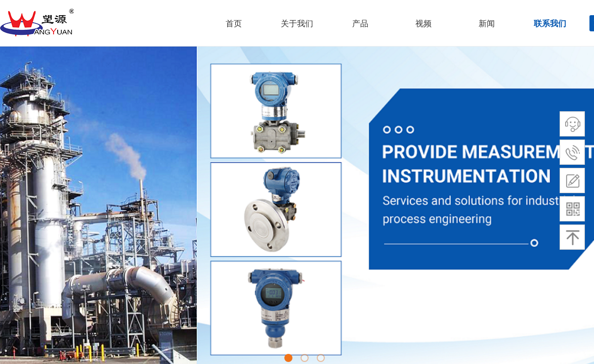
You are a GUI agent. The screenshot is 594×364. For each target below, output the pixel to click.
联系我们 (550, 24)
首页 (234, 24)
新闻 (487, 24)
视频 (423, 24)
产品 (360, 24)
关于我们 (297, 24)
